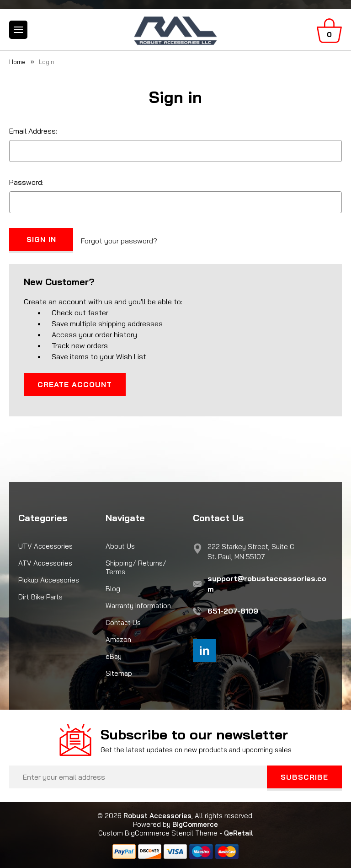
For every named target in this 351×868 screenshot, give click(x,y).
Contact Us (123, 623)
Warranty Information (138, 606)
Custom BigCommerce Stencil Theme (158, 833)
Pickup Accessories (49, 580)
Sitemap (119, 673)
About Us (120, 546)
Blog (113, 589)
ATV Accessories (45, 563)
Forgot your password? (119, 241)
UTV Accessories (45, 546)
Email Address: (33, 131)
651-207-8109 (233, 611)
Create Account (75, 384)
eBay (114, 656)
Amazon (118, 639)
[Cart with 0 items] (329, 31)
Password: (26, 182)
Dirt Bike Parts (40, 597)
